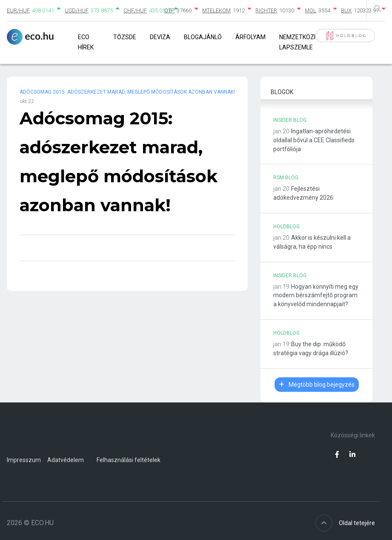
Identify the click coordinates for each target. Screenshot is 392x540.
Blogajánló (203, 37)
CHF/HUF (135, 10)
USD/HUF (77, 10)
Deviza (160, 37)
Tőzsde (125, 37)
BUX (346, 10)
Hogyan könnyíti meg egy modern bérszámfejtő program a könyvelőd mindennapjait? (316, 296)
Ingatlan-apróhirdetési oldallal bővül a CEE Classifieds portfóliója (314, 140)
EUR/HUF (18, 10)
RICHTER (266, 10)
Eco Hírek (86, 42)
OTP (169, 10)
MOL (310, 10)
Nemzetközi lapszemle (297, 42)
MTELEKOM (216, 10)
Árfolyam (250, 37)
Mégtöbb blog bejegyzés (317, 385)
